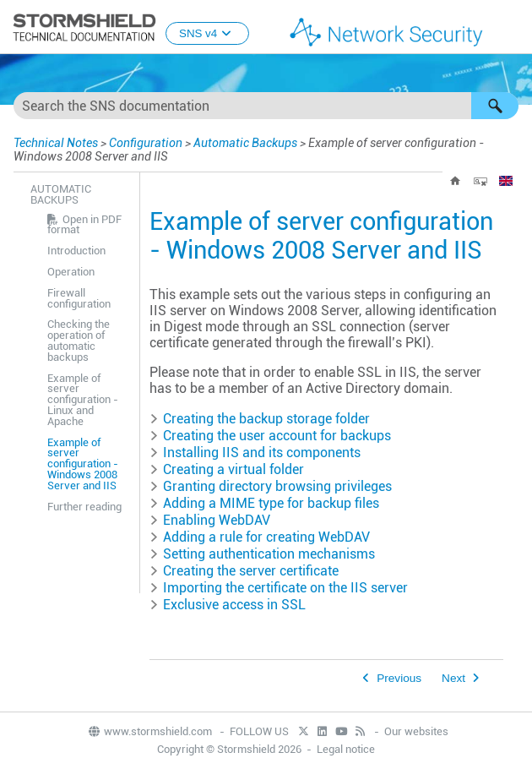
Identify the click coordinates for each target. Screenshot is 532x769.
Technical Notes (56, 143)
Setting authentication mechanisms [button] (262, 554)
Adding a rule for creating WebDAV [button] (260, 537)
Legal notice (346, 749)
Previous (399, 678)
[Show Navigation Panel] (512, 28)
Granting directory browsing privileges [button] (271, 486)
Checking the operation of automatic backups (79, 340)
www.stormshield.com (149, 731)
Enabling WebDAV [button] (210, 520)
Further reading (84, 507)
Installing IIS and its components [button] (255, 453)
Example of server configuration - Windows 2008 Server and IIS (83, 464)
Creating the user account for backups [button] (270, 436)
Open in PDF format (84, 225)
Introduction (76, 251)
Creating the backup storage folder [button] (260, 419)
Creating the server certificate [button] (244, 571)
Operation (71, 272)
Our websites (416, 731)
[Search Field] (266, 106)
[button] (495, 106)
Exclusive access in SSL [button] (228, 605)
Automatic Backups (245, 143)
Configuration (146, 143)
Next (453, 678)
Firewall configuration (79, 298)
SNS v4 (207, 33)
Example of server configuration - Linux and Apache (83, 400)
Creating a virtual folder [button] (227, 469)
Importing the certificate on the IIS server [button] (279, 588)
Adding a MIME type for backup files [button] (264, 503)
